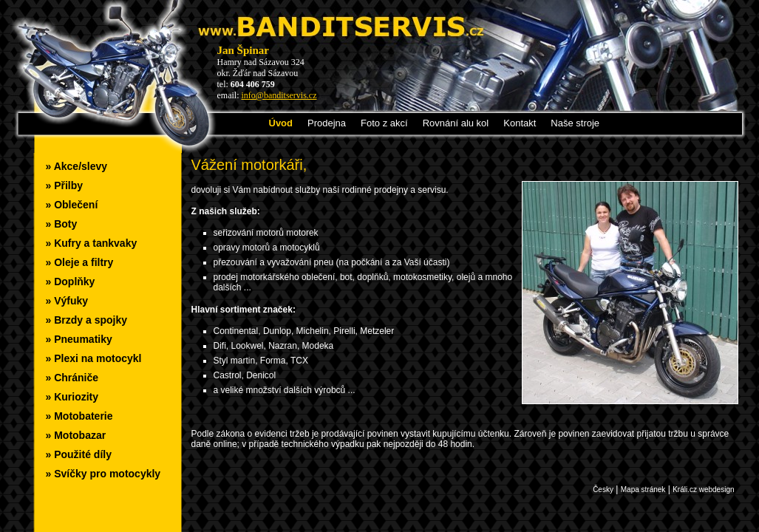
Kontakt (520, 123)
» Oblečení (72, 205)
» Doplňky (71, 282)
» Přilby (65, 185)
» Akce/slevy (77, 166)
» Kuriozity (72, 397)
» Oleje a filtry (80, 262)
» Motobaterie (79, 416)
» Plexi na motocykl (94, 358)
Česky (603, 490)
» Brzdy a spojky (87, 320)
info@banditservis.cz (279, 95)
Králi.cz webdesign (703, 490)
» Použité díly (79, 454)
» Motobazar (76, 435)
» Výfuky (67, 301)
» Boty (62, 224)
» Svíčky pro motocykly (103, 474)
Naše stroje (575, 123)
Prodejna (327, 123)
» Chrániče (72, 378)
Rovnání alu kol (456, 123)
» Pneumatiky (79, 339)
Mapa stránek (643, 490)
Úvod (281, 123)
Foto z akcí (384, 123)
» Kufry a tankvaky (92, 243)
